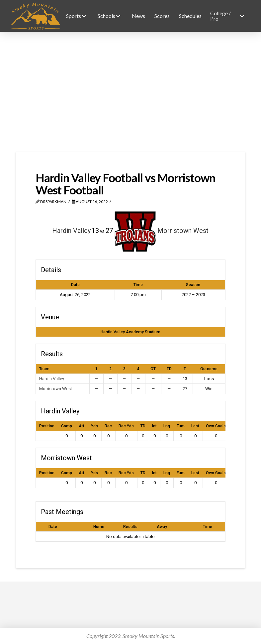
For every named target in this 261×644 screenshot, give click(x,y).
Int (154, 426)
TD (143, 426)
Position (47, 426)
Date (53, 527)
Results (130, 527)
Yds (94, 426)
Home (99, 527)
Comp (67, 426)
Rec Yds (126, 426)
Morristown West (56, 389)
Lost (195, 426)
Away (162, 527)
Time (208, 527)
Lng (167, 426)
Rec (108, 426)
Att (82, 426)
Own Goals (216, 426)
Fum (181, 426)
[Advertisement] (130, 92)
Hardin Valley (52, 379)
